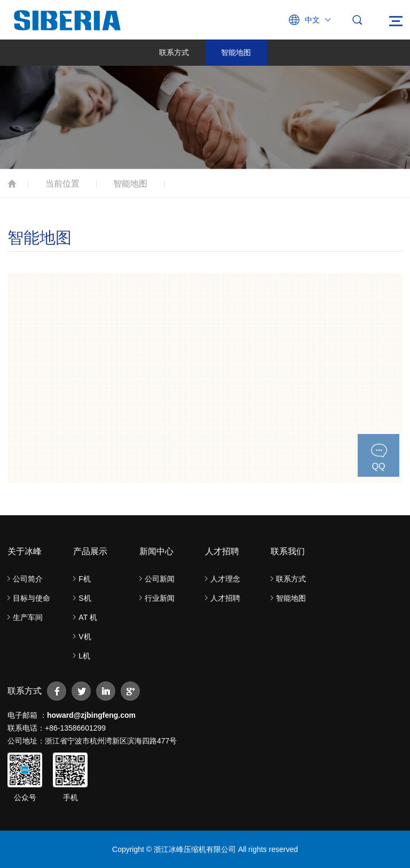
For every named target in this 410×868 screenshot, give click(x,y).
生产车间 (28, 617)
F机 (85, 579)
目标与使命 (31, 598)
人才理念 (225, 579)
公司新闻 (160, 579)
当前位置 (62, 184)
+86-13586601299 (75, 728)
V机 (85, 637)
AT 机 (88, 617)
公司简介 (28, 579)
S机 (85, 598)
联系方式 (174, 52)
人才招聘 (225, 598)
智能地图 (236, 52)
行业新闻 (160, 598)
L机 (84, 656)
